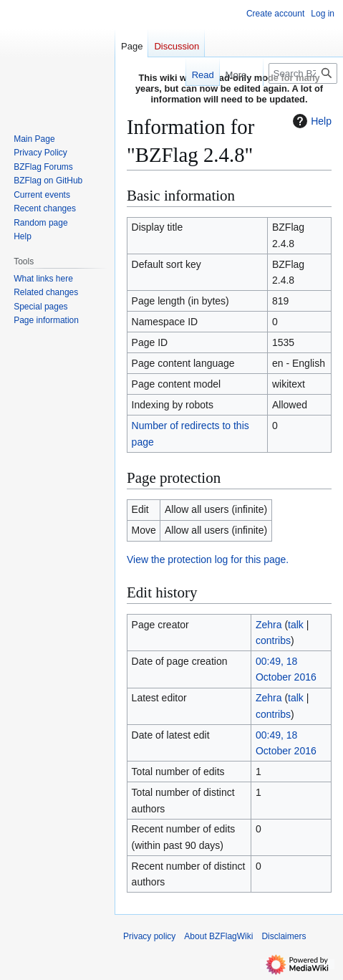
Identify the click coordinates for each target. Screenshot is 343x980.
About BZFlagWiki (218, 936)
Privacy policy (149, 936)
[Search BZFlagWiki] (303, 73)
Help (310, 121)
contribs (273, 640)
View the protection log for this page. (208, 559)
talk (296, 625)
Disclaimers (284, 936)
